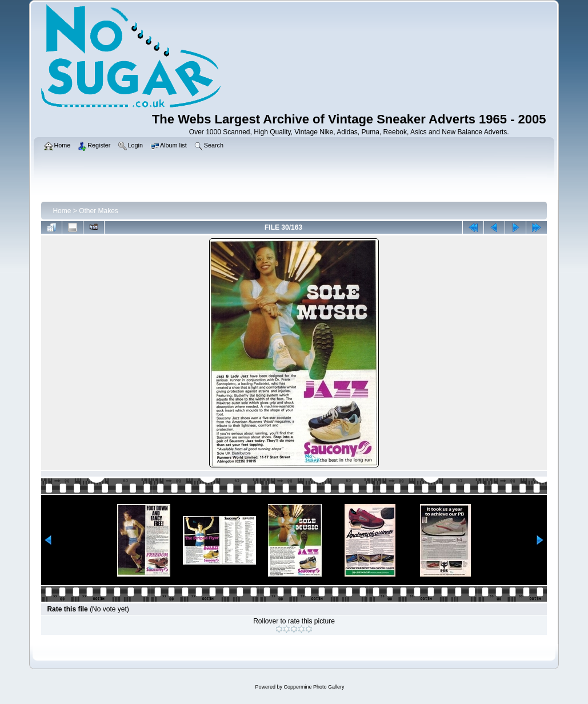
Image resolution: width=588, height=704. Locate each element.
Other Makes (99, 211)
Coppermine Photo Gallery (314, 687)
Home (62, 211)
